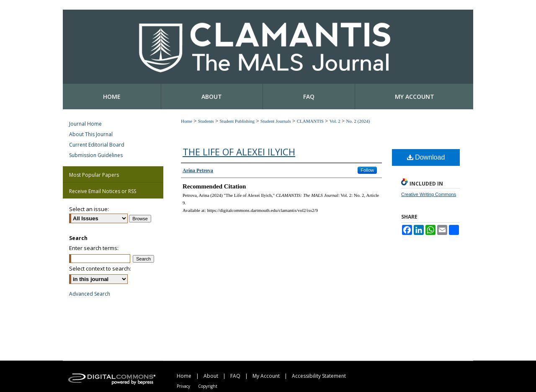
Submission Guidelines (96, 155)
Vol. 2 (335, 121)
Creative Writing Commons (429, 194)
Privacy (183, 386)
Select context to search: (100, 268)
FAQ (235, 376)
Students (206, 121)
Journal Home (85, 124)
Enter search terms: (94, 248)
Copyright (208, 386)
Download (426, 157)
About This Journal (91, 134)
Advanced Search (90, 294)
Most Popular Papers (94, 175)
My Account (266, 376)
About (211, 376)
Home (187, 121)
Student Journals (276, 121)
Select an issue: (89, 209)
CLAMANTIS (310, 121)
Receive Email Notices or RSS (103, 191)
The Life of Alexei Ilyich (239, 152)
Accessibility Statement (319, 376)
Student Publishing (237, 121)
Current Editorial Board (97, 145)
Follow (367, 170)
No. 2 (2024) (358, 121)
